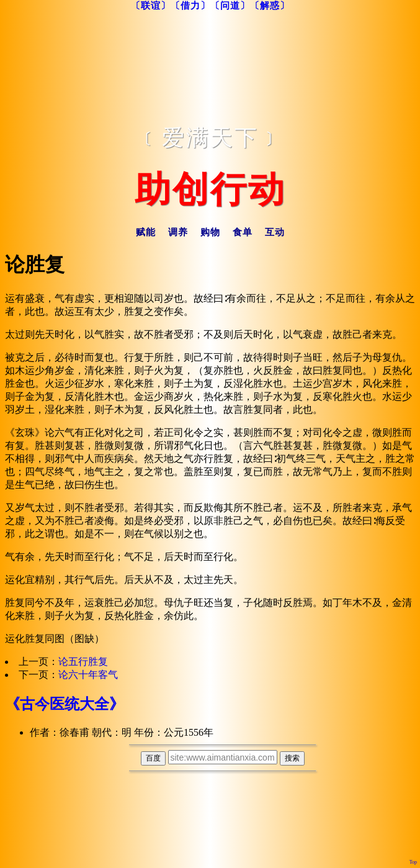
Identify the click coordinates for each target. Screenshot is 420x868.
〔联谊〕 (151, 6)
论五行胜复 (83, 662)
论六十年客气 (88, 675)
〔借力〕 (190, 6)
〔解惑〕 (270, 6)
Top (413, 862)
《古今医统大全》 (65, 704)
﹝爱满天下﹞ (210, 138)
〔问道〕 (230, 6)
